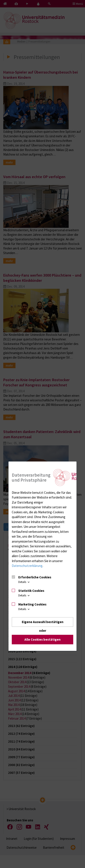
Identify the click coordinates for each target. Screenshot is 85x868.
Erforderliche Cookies (35, 577)
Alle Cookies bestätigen (42, 640)
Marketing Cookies (32, 604)
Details (24, 582)
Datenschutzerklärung (27, 566)
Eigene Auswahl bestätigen (43, 622)
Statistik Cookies (31, 591)
